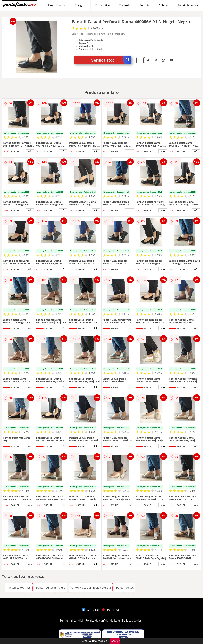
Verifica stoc (111, 60)
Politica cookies (132, 620)
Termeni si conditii (71, 620)
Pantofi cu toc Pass (19, 588)
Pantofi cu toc (57, 5)
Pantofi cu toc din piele (51, 588)
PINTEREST (111, 610)
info (30, 151)
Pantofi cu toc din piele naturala (91, 588)
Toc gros (80, 5)
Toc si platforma (188, 5)
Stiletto (164, 5)
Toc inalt (125, 5)
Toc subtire (102, 5)
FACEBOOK (91, 610)
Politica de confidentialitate (103, 620)
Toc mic (145, 5)
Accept (115, 641)
